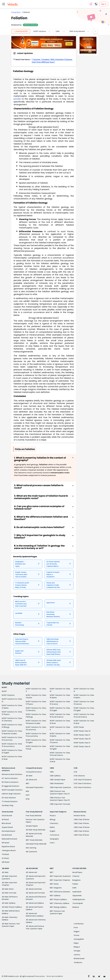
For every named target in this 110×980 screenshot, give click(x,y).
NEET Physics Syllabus (58, 899)
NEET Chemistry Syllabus (60, 903)
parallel (17, 99)
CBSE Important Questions (60, 787)
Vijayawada (77, 896)
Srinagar (77, 951)
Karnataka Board (8, 831)
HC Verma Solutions (10, 778)
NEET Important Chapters (60, 880)
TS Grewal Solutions (10, 801)
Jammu (77, 955)
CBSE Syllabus (55, 776)
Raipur (76, 943)
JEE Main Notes (8, 889)
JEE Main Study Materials (36, 830)
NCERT (4, 691)
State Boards (7, 816)
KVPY (28, 795)
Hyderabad (77, 892)
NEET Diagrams (56, 888)
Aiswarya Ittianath (30, 25)
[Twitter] (101, 977)
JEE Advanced (31, 780)
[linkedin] (95, 977)
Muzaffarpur (77, 872)
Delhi (74, 888)
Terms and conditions (59, 976)
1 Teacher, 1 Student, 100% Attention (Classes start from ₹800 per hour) (52, 61)
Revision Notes (80, 816)
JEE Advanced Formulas (35, 893)
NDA (27, 791)
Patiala (75, 884)
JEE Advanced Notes (34, 889)
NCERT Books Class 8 (82, 747)
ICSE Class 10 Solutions (83, 780)
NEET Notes (54, 884)
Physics (53, 816)
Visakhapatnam (79, 899)
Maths (52, 827)
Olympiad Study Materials (36, 844)
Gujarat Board (7, 827)
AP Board (5, 820)
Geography (16, 12)
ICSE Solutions (79, 776)
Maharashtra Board (9, 839)
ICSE (75, 772)
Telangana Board (9, 850)
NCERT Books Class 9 (82, 743)
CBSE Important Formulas (60, 804)
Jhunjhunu (78, 962)
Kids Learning (31, 848)
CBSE (58, 31)
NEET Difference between (60, 892)
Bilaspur (77, 947)
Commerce (55, 835)
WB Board (6, 862)
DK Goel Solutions (9, 798)
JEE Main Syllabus (9, 903)
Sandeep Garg (8, 805)
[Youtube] (107, 977)
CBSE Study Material (77, 31)
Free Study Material (34, 816)
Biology (53, 820)
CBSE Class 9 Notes (81, 831)
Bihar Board (6, 823)
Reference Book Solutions (12, 774)
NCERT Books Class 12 (82, 731)
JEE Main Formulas (9, 893)
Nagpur (77, 931)
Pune (76, 928)
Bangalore (76, 880)
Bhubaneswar (79, 958)
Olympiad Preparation (35, 787)
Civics (52, 843)
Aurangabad (79, 939)
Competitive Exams (34, 772)
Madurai (76, 907)
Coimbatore (79, 924)
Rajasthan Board (8, 847)
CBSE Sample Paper (58, 780)
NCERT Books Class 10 (82, 739)
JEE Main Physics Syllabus (12, 907)
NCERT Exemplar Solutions (12, 790)
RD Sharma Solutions (10, 782)
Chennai (76, 876)
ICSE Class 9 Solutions (82, 783)
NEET (28, 783)
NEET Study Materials (34, 840)
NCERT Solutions (40, 31)
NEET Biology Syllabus (58, 907)
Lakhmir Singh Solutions (11, 794)
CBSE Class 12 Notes (82, 820)
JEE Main (29, 776)
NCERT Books (79, 727)
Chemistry (54, 823)
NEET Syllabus (55, 896)
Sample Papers (32, 826)
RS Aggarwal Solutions (10, 786)
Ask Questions (31, 852)
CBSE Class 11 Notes (81, 823)
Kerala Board (7, 835)
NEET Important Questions (60, 876)
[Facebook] (89, 977)
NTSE (28, 799)
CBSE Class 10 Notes (82, 827)
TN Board (5, 854)
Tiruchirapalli (78, 903)
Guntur (77, 935)
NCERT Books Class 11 (82, 735)
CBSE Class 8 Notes (81, 835)
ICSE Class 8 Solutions (82, 787)
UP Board (5, 858)
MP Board (5, 843)
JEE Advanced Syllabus (35, 903)
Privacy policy (42, 976)
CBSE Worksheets (57, 783)
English (53, 831)
